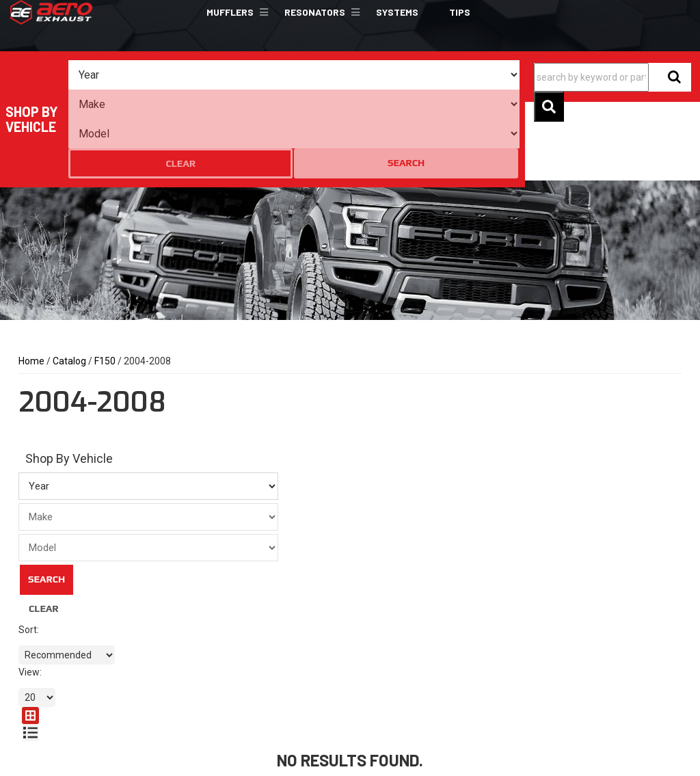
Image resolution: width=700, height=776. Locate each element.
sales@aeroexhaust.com (258, 717)
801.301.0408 (233, 693)
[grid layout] (652, 563)
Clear (438, 75)
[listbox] (125, 75)
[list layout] (673, 563)
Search (492, 75)
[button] (235, 12)
